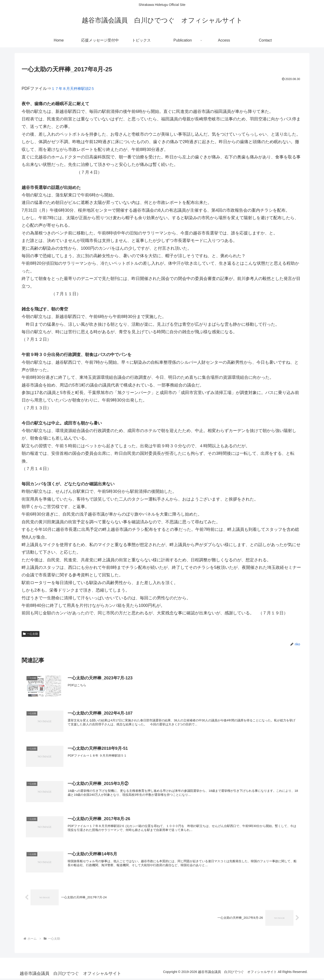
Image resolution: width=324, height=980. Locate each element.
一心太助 (31, 634)
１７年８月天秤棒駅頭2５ (76, 88)
